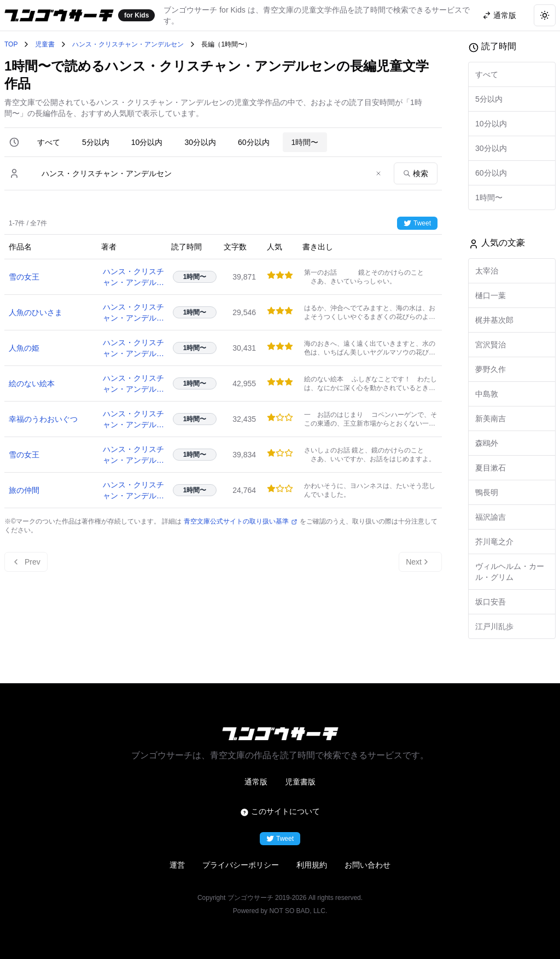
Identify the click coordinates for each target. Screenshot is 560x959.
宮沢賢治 (491, 345)
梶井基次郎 (494, 320)
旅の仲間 (24, 490)
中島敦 (487, 394)
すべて (49, 142)
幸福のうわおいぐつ (43, 419)
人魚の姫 (24, 348)
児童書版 (300, 782)
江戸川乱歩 (494, 626)
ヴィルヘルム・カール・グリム (510, 572)
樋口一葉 (491, 295)
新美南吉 (491, 419)
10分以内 (147, 142)
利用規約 (312, 865)
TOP (11, 44)
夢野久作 (491, 369)
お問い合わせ (367, 865)
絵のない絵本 (32, 383)
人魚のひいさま (36, 312)
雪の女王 (24, 277)
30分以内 (200, 142)
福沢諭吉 (491, 517)
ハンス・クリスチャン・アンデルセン (128, 44)
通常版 (256, 782)
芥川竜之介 (494, 542)
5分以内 (96, 142)
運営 (177, 865)
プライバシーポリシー (241, 865)
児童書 (45, 44)
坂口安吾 (491, 602)
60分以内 (254, 142)
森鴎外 (487, 443)
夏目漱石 (491, 468)
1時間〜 (305, 142)
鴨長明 (487, 492)
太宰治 (487, 271)
